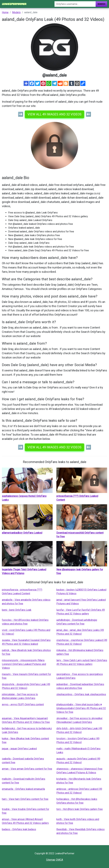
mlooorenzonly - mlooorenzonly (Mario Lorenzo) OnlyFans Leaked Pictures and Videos (24, 664)
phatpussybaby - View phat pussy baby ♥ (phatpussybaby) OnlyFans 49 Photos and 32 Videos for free (81, 708)
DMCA (59, 860)
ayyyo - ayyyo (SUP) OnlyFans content (23, 704)
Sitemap (51, 860)
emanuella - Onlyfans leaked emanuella (23, 789)
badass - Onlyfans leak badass (19, 829)
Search (101, 4)
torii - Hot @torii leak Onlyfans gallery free (80, 809)
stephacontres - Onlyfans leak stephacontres (81, 694)
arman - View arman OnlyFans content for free (27, 769)
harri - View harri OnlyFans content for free (25, 799)
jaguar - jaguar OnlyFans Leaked (19, 749)
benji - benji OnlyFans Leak (17, 610)
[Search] (75, 4)
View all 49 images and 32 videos (54, 114)
